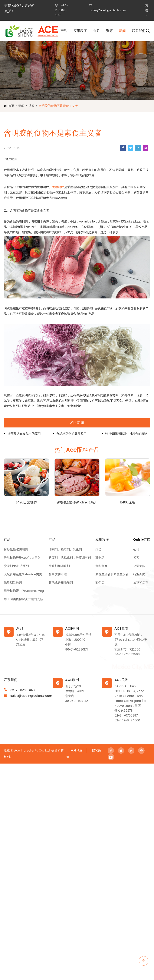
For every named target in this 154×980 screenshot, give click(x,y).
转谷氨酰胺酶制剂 (16, 550)
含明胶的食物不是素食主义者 (58, 106)
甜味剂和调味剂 (59, 566)
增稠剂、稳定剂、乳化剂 (65, 550)
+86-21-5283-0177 (61, 10)
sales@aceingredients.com (108, 10)
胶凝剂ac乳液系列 (16, 566)
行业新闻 (139, 574)
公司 (97, 31)
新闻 (122, 31)
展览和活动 (141, 583)
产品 (64, 31)
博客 (31, 106)
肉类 (98, 550)
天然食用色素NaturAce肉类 (23, 574)
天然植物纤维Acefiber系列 (22, 558)
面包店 (100, 583)
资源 (109, 31)
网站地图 (77, 751)
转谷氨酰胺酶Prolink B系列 (77, 502)
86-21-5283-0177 (23, 690)
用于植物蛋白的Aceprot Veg (24, 591)
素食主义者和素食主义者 (112, 574)
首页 (11, 106)
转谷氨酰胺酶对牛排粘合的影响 (126, 434)
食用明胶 (58, 187)
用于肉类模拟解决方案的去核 (23, 599)
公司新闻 (139, 566)
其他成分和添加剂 (61, 583)
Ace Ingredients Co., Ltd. (32, 751)
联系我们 (139, 31)
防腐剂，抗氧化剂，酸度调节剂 (70, 558)
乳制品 (100, 558)
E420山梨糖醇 (26, 502)
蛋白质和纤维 (58, 574)
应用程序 (80, 31)
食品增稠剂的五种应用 (71, 434)
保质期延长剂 (13, 583)
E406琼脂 (128, 502)
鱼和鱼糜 (101, 566)
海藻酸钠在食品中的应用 (24, 434)
